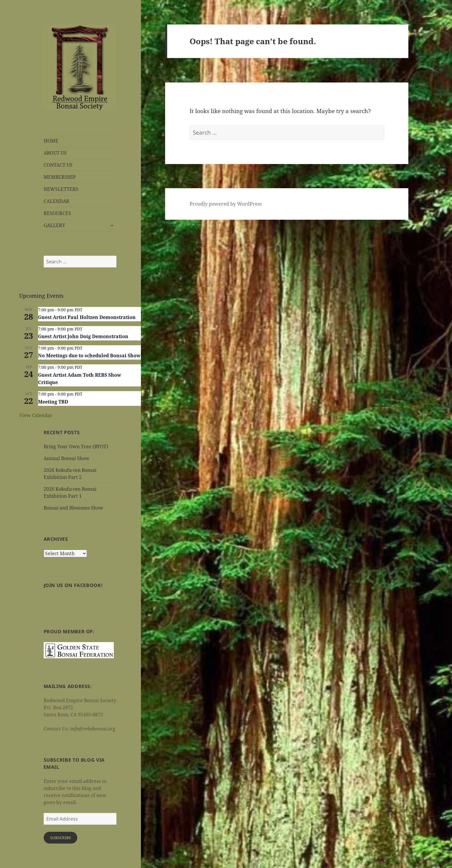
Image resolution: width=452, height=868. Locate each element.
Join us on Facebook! (73, 585)
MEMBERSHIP (60, 177)
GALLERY (54, 225)
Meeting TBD (53, 402)
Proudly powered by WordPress (226, 204)
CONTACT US (58, 165)
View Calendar (36, 415)
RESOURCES (57, 213)
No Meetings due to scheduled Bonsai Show (89, 356)
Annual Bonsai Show (66, 458)
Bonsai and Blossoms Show (73, 508)
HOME (51, 141)
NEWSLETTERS (61, 189)
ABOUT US (55, 153)
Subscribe (61, 838)
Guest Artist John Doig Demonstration (83, 336)
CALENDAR (56, 201)
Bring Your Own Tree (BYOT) (76, 447)
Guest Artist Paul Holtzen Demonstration (87, 317)
